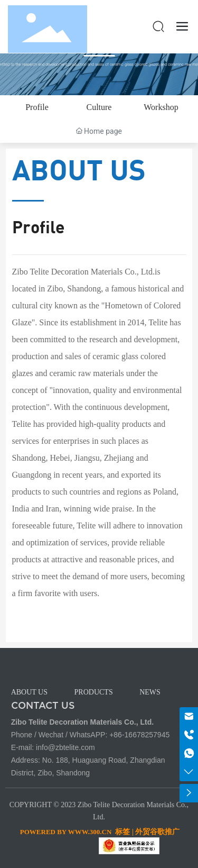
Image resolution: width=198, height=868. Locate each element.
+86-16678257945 (139, 735)
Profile (37, 107)
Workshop (161, 107)
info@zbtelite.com (65, 747)
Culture (99, 107)
